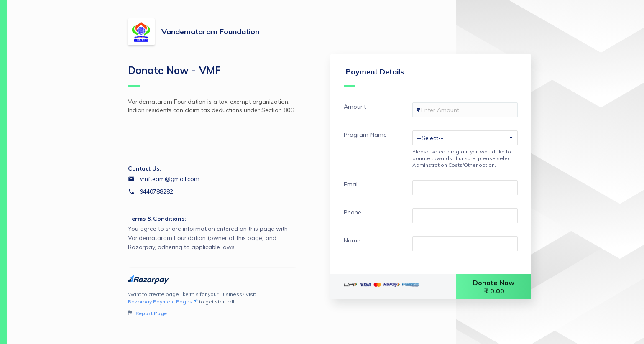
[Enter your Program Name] (465, 138)
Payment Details (374, 77)
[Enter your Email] (465, 188)
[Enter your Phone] (465, 216)
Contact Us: (144, 168)
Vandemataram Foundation (210, 32)
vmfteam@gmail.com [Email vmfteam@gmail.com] (170, 179)
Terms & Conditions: (157, 219)
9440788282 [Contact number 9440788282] (156, 191)
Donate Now (494, 287)
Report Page (147, 313)
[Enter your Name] (465, 244)
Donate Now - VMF (174, 76)
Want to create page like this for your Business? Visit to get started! (213, 304)
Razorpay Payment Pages (163, 302)
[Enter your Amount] (465, 110)
